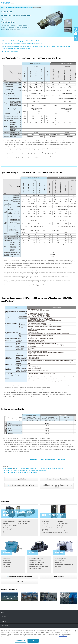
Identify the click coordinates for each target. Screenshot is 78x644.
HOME (3, 7)
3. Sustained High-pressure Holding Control (51, 469)
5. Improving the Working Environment (35, 470)
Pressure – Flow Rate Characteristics (58, 479)
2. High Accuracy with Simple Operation (26, 469)
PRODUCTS (4, 621)
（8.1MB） (58, 486)
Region (72, 4)
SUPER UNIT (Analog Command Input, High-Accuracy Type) (19, 7)
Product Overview (59, 577)
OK (33, 641)
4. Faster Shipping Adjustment (13, 470)
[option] (39, 21)
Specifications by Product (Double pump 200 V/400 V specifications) (23, 44)
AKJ (63, 533)
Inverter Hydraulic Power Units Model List (20, 577)
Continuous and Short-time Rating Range (22, 485)
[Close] (75, 631)
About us (3, 617)
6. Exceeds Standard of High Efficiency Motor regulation (21, 472)
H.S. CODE (20, 582)
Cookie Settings (20, 641)
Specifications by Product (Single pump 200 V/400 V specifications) (22, 41)
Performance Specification (11, 51)
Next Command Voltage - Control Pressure (53, 460)
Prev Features (33, 460)
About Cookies (63, 636)
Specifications (22, 479)
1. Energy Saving (8, 469)
